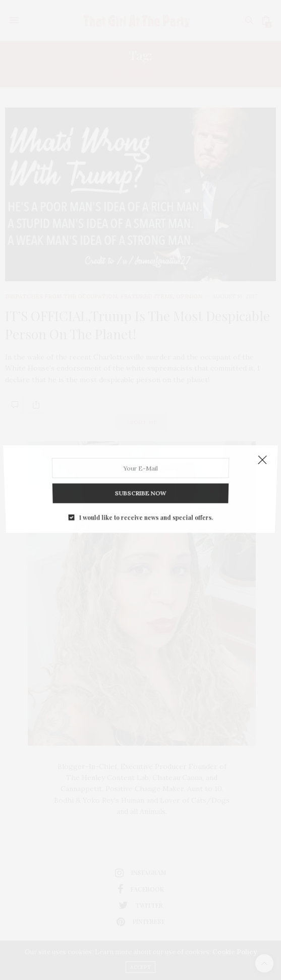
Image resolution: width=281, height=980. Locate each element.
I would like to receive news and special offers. (146, 510)
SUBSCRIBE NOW (140, 489)
